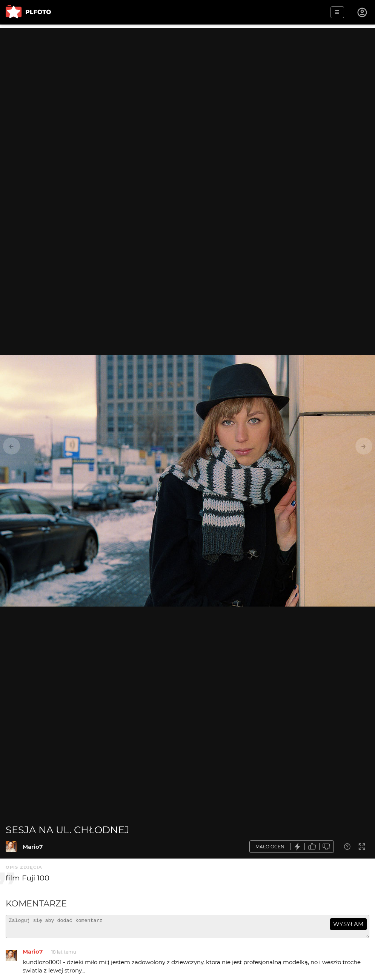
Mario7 (33, 847)
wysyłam (348, 924)
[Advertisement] (187, 81)
